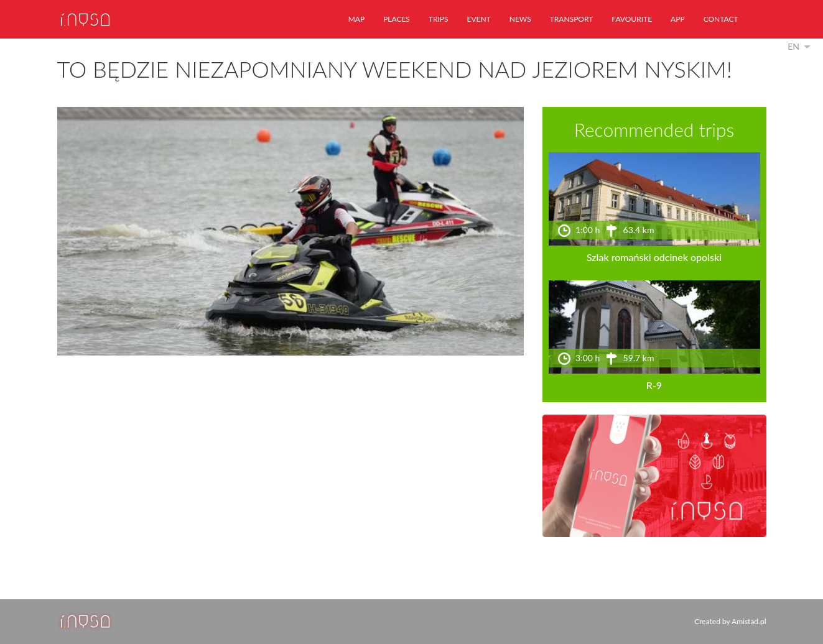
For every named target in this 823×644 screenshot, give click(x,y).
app (678, 19)
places (397, 19)
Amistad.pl (749, 621)
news (520, 19)
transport (572, 19)
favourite (632, 19)
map (356, 19)
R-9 (654, 385)
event (479, 19)
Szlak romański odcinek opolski (654, 257)
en (793, 46)
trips (439, 19)
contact (721, 19)
